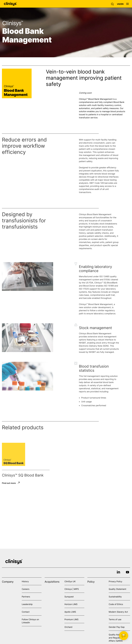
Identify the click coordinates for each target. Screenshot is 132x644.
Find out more (9, 483)
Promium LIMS (71, 619)
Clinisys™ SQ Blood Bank (23, 475)
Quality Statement (117, 589)
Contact (26, 612)
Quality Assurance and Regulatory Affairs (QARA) (117, 638)
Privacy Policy (115, 581)
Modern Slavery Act (118, 612)
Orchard (68, 627)
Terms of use (115, 619)
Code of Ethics (116, 604)
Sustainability (115, 597)
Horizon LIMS (71, 604)
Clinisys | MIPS (72, 589)
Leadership (27, 604)
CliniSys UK (70, 581)
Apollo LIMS (70, 612)
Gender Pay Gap (117, 627)
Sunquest (69, 597)
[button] (113, 4)
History (25, 581)
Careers (26, 589)
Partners (26, 597)
